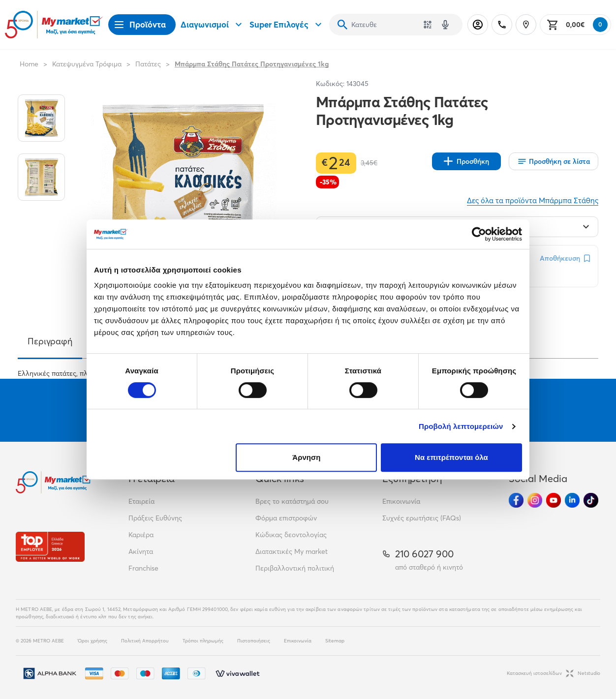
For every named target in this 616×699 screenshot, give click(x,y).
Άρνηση (306, 457)
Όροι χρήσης (92, 641)
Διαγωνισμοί (213, 25)
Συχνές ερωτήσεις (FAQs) (422, 518)
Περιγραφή (50, 341)
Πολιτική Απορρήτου (145, 641)
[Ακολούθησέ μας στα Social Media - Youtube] (554, 500)
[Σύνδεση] (478, 25)
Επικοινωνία (401, 501)
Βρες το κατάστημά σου (292, 501)
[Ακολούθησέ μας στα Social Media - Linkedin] (572, 500)
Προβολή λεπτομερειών (461, 426)
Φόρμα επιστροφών (286, 518)
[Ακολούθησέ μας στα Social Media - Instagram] (535, 500)
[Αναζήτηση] (342, 25)
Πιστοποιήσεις (254, 641)
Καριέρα (141, 535)
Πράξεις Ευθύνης (155, 518)
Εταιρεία (141, 501)
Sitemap (335, 641)
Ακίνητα (141, 551)
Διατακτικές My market (292, 551)
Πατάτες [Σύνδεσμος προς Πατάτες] (148, 64)
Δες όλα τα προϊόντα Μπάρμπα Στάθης (533, 200)
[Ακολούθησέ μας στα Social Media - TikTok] (591, 500)
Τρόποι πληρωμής (203, 641)
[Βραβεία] (50, 547)
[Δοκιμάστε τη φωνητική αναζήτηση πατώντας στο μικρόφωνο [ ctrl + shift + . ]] (445, 25)
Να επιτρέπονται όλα (451, 457)
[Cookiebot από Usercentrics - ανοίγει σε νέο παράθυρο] (479, 234)
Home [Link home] (29, 64)
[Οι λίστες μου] (554, 161)
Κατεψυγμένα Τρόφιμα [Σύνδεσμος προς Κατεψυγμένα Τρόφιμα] (87, 64)
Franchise (143, 568)
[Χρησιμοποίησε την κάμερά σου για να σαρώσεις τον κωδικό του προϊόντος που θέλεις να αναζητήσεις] (428, 25)
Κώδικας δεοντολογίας (291, 535)
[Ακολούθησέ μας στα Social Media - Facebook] (516, 500)
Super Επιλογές (287, 25)
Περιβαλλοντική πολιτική (295, 568)
